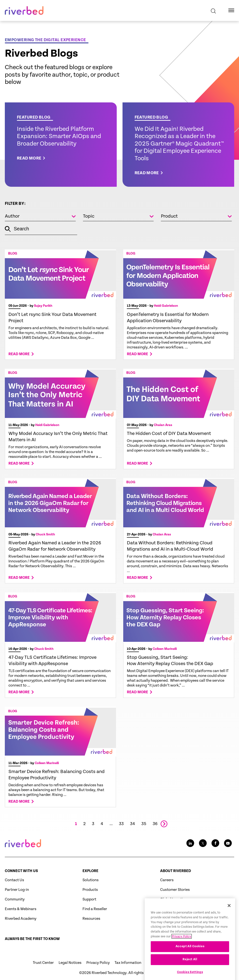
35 (144, 824)
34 (133, 824)
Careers (167, 880)
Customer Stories (175, 890)
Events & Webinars (21, 909)
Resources (91, 919)
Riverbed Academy (21, 919)
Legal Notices (70, 963)
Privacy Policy (98, 963)
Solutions (91, 880)
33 (121, 824)
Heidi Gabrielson (166, 306)
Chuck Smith (45, 534)
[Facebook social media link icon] (215, 843)
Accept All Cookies (190, 961)
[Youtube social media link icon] (228, 843)
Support (89, 899)
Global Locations (174, 899)
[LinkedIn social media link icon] (190, 843)
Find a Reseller (95, 909)
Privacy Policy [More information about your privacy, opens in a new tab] (182, 951)
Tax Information (128, 963)
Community (15, 899)
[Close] (229, 920)
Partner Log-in (17, 890)
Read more (19, 354)
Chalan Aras (163, 425)
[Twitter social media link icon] (203, 843)
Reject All (190, 974)
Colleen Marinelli (165, 649)
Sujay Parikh (43, 306)
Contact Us (14, 880)
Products (90, 890)
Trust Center (43, 963)
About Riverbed (176, 871)
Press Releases (173, 909)
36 (155, 824)
